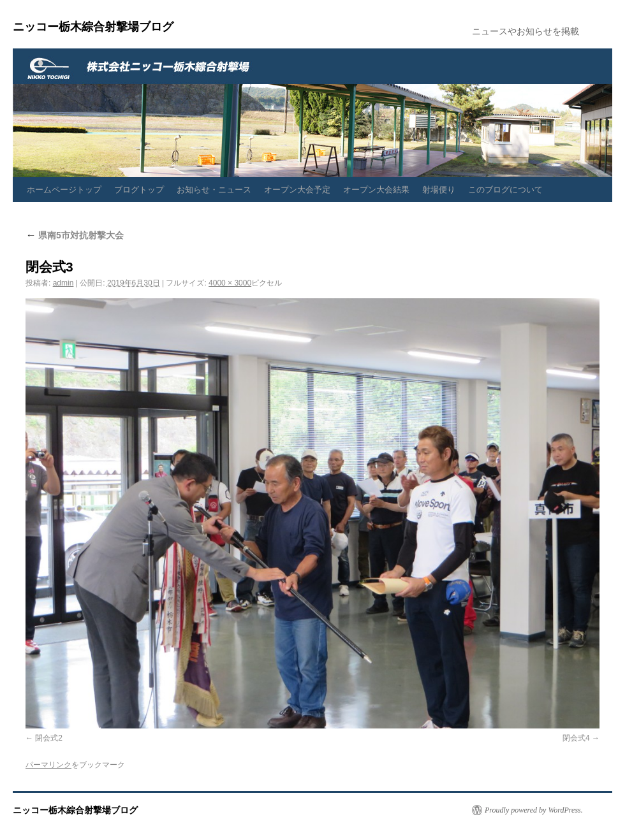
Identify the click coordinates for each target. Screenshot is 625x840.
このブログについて (505, 190)
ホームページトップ (64, 190)
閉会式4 (576, 738)
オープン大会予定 (297, 190)
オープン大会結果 (376, 190)
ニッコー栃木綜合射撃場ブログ (93, 27)
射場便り (439, 190)
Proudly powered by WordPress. (534, 810)
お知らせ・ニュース (214, 190)
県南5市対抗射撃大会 (75, 235)
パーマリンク (48, 765)
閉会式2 (49, 738)
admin (63, 283)
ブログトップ (139, 190)
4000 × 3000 (230, 283)
